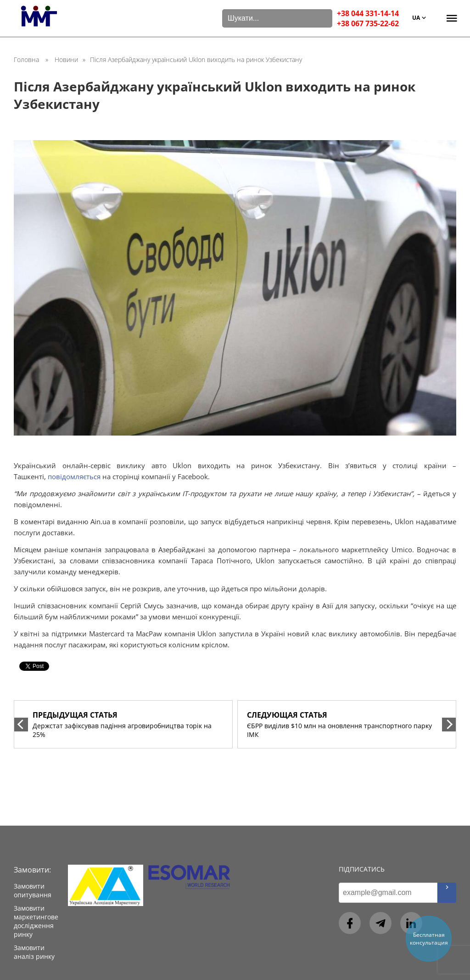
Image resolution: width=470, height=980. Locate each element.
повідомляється (74, 476)
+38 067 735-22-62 (368, 23)
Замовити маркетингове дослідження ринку (36, 921)
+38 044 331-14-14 (368, 13)
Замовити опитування (33, 890)
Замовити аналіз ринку (34, 952)
